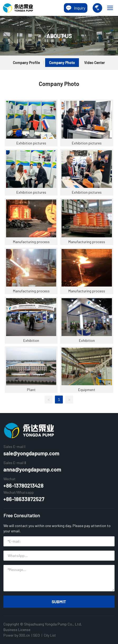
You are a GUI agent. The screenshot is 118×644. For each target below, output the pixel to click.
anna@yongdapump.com (32, 469)
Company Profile (26, 63)
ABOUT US (59, 36)
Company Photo (62, 63)
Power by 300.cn (17, 635)
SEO (36, 635)
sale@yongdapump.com (31, 453)
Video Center (95, 63)
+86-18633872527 (24, 499)
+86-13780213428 (23, 486)
